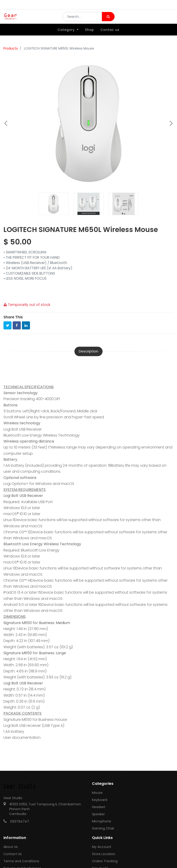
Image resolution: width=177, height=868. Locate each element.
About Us (11, 847)
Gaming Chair (103, 828)
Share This (13, 317)
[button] (6, 123)
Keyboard (100, 800)
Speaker (98, 814)
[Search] (108, 20)
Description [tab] (88, 351)
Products (11, 48)
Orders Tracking (105, 861)
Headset (99, 807)
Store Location (104, 854)
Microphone (102, 821)
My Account (102, 847)
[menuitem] (90, 36)
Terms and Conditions (21, 861)
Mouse (97, 793)
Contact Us (13, 854)
